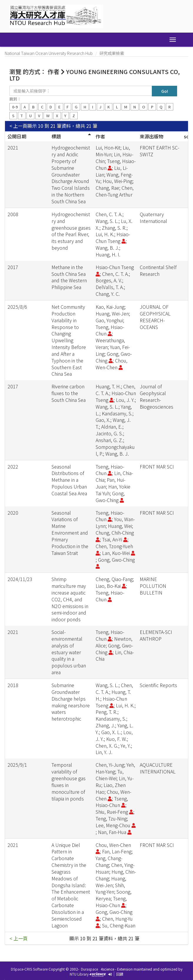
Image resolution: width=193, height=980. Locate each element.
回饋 (120, 974)
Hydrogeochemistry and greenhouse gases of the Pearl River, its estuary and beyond (71, 231)
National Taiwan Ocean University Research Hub (49, 53)
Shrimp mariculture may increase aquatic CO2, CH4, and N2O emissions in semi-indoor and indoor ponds (70, 599)
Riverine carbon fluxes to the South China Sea (69, 393)
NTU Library (79, 974)
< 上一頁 (18, 126)
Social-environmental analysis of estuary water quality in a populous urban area (69, 652)
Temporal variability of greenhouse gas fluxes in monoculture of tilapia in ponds (69, 781)
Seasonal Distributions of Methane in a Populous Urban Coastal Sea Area (69, 480)
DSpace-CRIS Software (29, 969)
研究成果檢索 (112, 53)
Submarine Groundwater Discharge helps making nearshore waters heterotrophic (71, 702)
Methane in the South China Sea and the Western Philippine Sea (69, 277)
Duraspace (89, 969)
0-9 (15, 107)
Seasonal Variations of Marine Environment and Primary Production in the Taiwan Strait (70, 533)
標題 (56, 136)
